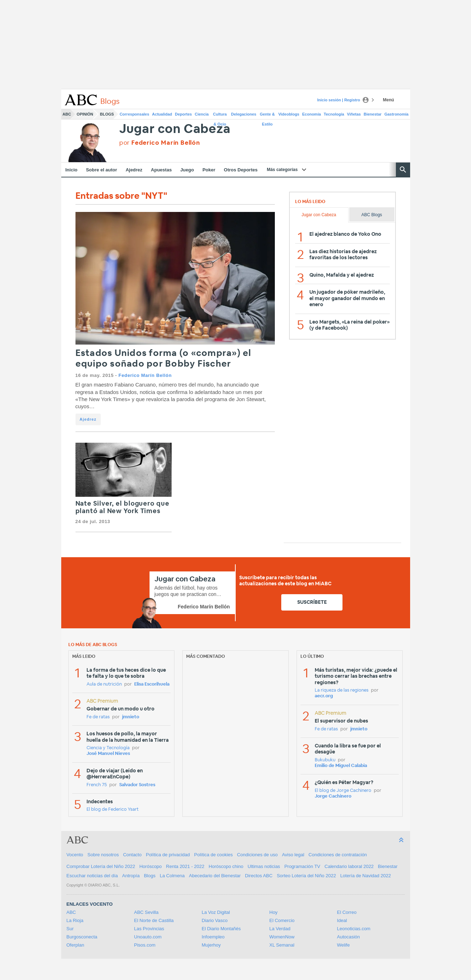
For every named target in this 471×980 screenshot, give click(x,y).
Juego (187, 170)
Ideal (342, 920)
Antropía (131, 876)
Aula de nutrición (104, 684)
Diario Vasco (215, 920)
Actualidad (162, 114)
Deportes (183, 114)
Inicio (72, 170)
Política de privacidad (168, 855)
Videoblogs (289, 114)
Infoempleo (213, 937)
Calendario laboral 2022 (349, 866)
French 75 (97, 785)
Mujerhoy (211, 945)
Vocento (75, 855)
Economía (312, 114)
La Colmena (172, 876)
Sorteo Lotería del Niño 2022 (306, 876)
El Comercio (282, 920)
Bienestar (373, 114)
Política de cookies (213, 855)
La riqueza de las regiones (342, 690)
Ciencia (202, 114)
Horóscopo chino (226, 866)
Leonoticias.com (354, 929)
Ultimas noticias (264, 866)
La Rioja (75, 920)
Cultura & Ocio (220, 116)
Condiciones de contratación (338, 855)
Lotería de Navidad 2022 (366, 876)
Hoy (274, 912)
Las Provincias (149, 929)
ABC (67, 114)
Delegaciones (244, 114)
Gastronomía (397, 114)
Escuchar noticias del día (92, 876)
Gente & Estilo (267, 116)
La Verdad (280, 929)
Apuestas (161, 170)
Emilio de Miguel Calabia (341, 766)
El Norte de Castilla (154, 920)
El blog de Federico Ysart (112, 809)
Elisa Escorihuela (152, 684)
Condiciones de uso (257, 855)
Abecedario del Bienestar (215, 876)
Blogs (107, 114)
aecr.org (324, 696)
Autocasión (349, 937)
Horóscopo (150, 866)
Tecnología (334, 114)
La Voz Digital (216, 912)
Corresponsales (134, 114)
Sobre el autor (101, 170)
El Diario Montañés (221, 929)
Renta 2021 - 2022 (185, 866)
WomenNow (282, 937)
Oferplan (75, 945)
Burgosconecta (82, 937)
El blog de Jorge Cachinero (343, 791)
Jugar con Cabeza (175, 129)
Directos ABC (259, 876)
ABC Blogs (372, 215)
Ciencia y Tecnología (108, 748)
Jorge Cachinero (333, 796)
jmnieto (131, 717)
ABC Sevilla (146, 912)
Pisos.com (145, 945)
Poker (209, 170)
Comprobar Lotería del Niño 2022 (101, 866)
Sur (70, 929)
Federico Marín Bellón (145, 375)
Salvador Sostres (137, 785)
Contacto (132, 855)
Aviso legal (293, 855)
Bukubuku (325, 760)
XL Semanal (282, 945)
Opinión (85, 114)
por (160, 143)
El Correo (347, 912)
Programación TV (302, 866)
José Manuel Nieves (108, 754)
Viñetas (354, 114)
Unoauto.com (148, 937)
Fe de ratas (98, 717)
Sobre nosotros (103, 855)
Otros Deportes (241, 170)
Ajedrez (134, 170)
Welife (344, 945)
